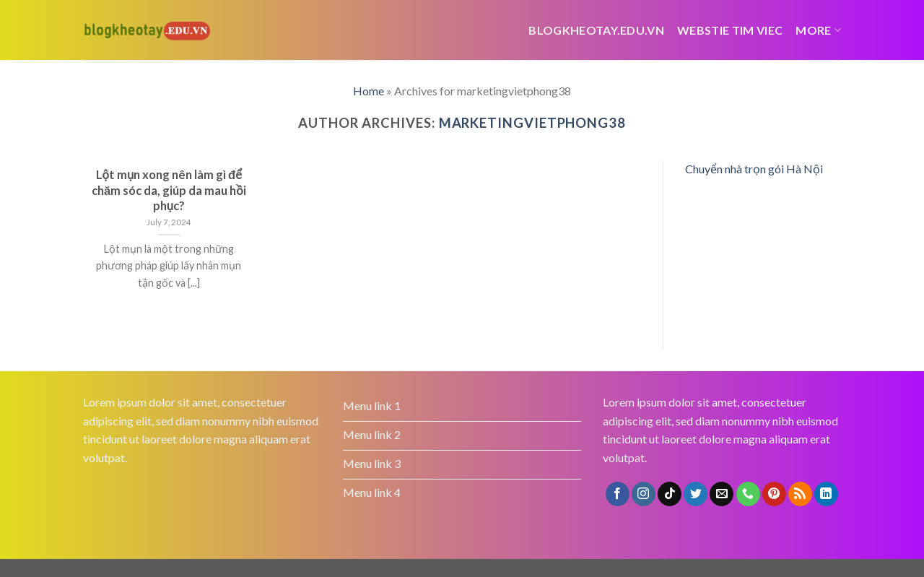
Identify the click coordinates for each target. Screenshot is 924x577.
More (818, 30)
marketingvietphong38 (532, 123)
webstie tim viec (730, 30)
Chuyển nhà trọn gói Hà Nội (754, 169)
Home (369, 91)
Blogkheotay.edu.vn (596, 30)
